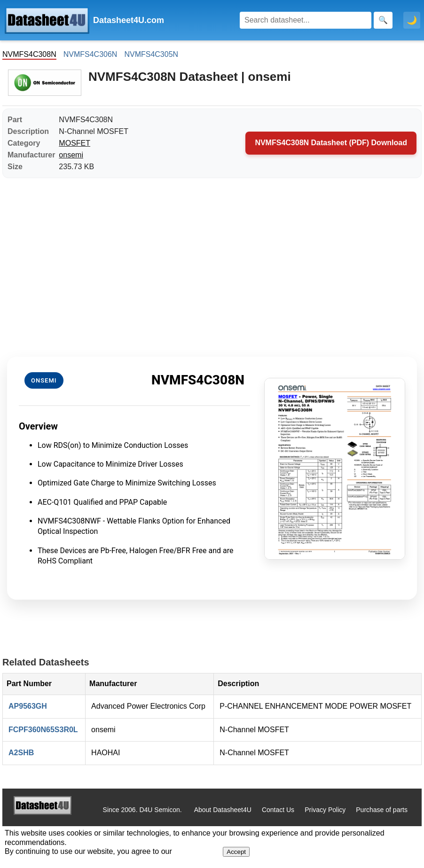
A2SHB (21, 753)
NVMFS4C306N (90, 54)
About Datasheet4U (223, 810)
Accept (236, 852)
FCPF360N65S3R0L (43, 730)
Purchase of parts (382, 810)
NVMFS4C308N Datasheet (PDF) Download (331, 143)
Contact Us (278, 810)
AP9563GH (28, 706)
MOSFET (75, 143)
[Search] (306, 20)
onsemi (71, 155)
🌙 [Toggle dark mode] (412, 20)
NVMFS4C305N (151, 54)
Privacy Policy (325, 810)
